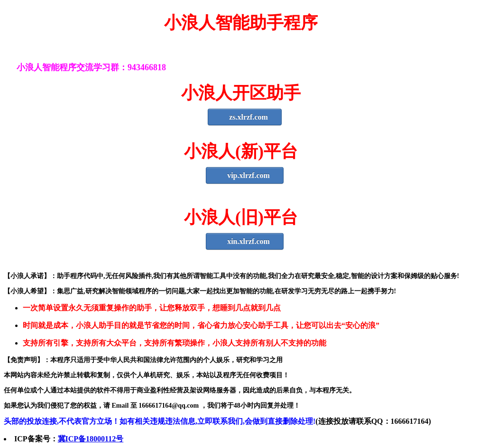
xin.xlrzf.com (245, 241)
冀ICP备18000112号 (91, 439)
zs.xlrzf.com (245, 117)
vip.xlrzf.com (245, 175)
